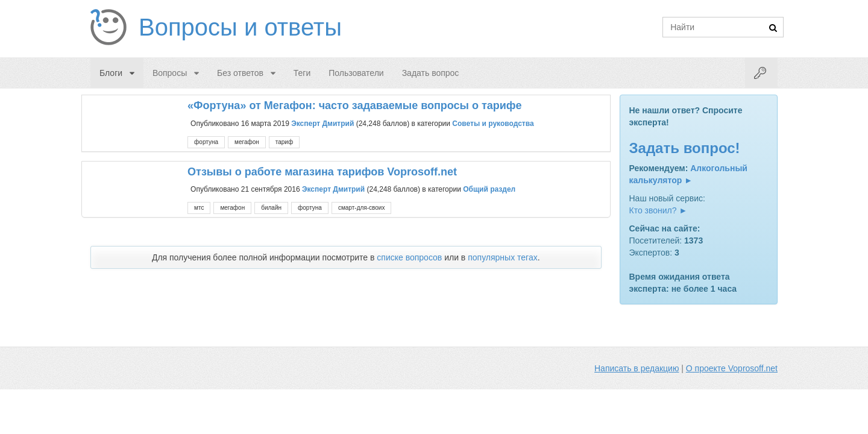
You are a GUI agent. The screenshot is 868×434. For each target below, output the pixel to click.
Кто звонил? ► (659, 210)
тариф (284, 142)
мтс (199, 208)
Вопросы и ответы (240, 27)
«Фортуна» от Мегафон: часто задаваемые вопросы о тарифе (354, 105)
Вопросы (170, 73)
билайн (271, 208)
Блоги (111, 73)
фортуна (206, 142)
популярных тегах (503, 257)
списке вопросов (409, 257)
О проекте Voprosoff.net (732, 368)
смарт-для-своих (361, 208)
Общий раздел (489, 189)
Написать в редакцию (637, 368)
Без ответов (240, 73)
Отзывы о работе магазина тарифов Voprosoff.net (322, 172)
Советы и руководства (493, 123)
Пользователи (356, 73)
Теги (302, 73)
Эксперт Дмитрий (322, 123)
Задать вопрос (431, 73)
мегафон (247, 142)
